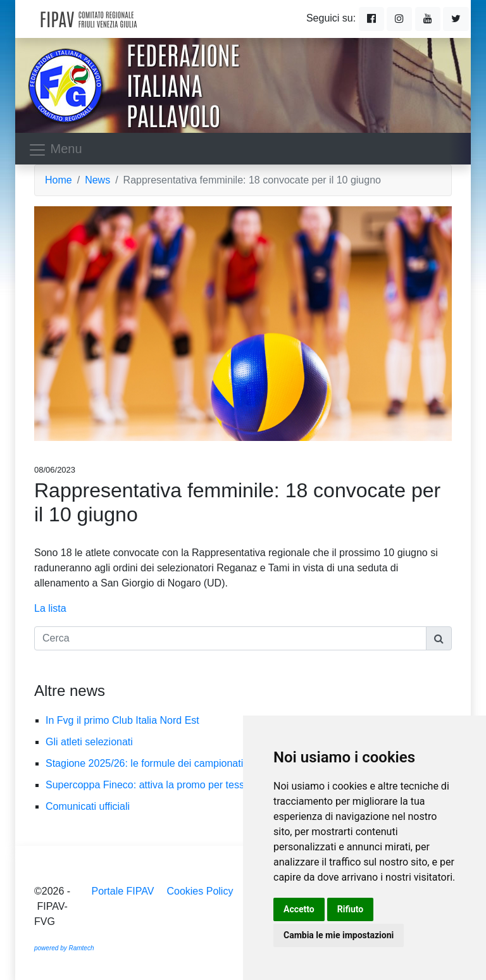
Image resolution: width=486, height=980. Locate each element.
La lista (50, 608)
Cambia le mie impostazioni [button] (339, 935)
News (97, 180)
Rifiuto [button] (351, 909)
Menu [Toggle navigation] (55, 150)
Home (59, 180)
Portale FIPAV (122, 891)
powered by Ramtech (64, 948)
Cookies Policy (200, 891)
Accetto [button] (299, 909)
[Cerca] (230, 638)
